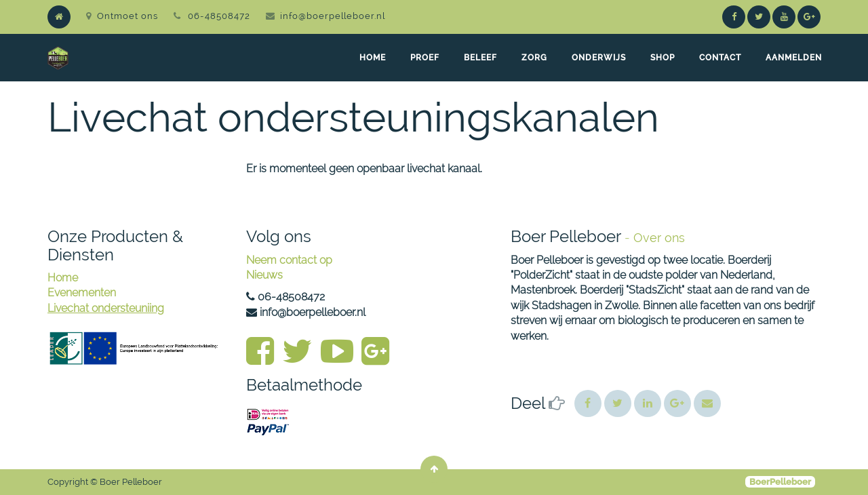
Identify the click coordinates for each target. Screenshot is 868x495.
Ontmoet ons (122, 16)
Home (63, 278)
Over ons (659, 238)
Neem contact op (289, 260)
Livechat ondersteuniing (106, 308)
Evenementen (82, 293)
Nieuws (264, 275)
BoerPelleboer (780, 482)
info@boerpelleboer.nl (333, 16)
